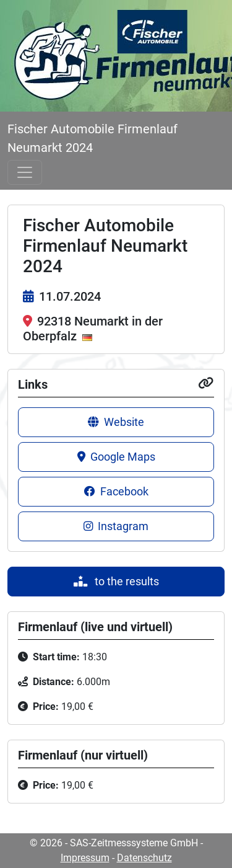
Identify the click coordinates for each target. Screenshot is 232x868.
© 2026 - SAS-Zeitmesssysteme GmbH (114, 843)
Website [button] (116, 422)
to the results (116, 582)
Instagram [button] (116, 526)
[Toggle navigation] (25, 172)
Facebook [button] (116, 492)
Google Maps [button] (116, 457)
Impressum (85, 858)
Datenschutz (144, 858)
